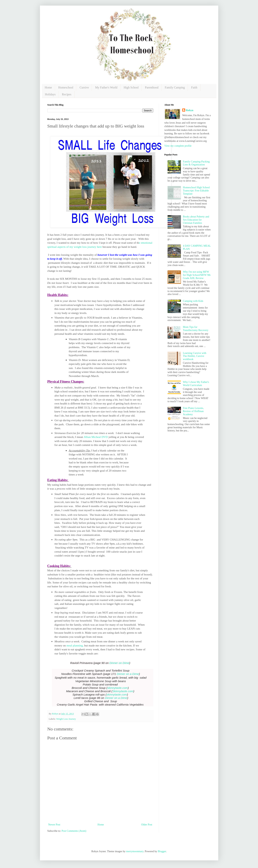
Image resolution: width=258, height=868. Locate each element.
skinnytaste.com (118, 688)
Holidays (50, 94)
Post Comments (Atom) (74, 831)
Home (48, 87)
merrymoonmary (135, 851)
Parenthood (152, 87)
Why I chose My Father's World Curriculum (196, 384)
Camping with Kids (193, 301)
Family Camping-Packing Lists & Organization (196, 163)
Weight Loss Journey (66, 719)
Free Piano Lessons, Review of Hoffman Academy (193, 411)
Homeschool (66, 87)
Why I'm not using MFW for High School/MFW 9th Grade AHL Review (197, 275)
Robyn (190, 110)
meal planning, (75, 645)
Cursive (84, 87)
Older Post (147, 825)
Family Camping (175, 87)
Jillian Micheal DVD (96, 437)
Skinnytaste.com (123, 691)
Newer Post (54, 825)
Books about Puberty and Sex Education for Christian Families (196, 220)
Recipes (67, 94)
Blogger (162, 851)
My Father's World (106, 87)
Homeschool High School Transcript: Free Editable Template (196, 191)
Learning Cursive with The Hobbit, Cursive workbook (195, 356)
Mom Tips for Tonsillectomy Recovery (196, 329)
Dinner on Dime (119, 663)
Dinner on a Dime (128, 674)
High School (131, 87)
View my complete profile (178, 146)
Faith (194, 87)
